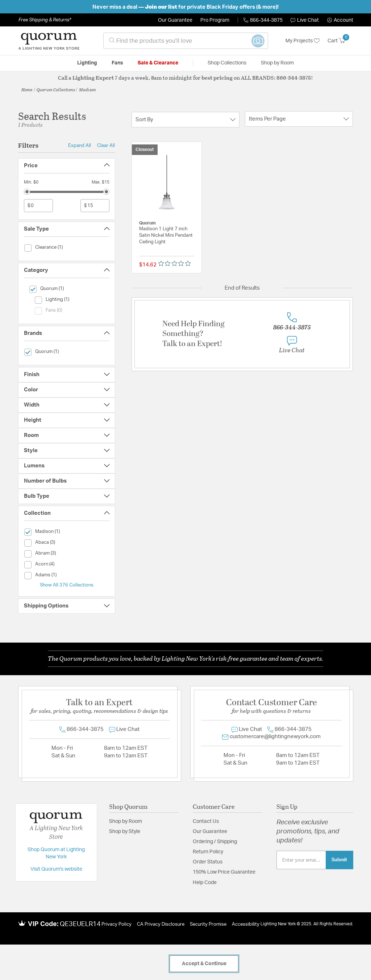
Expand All (80, 146)
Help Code (205, 883)
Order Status (208, 862)
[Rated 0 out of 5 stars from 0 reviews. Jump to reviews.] (176, 263)
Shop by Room (126, 821)
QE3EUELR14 (80, 924)
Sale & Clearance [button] (158, 63)
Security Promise (208, 924)
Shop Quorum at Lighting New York (56, 853)
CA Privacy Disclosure (161, 924)
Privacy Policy (116, 924)
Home (27, 89)
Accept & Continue (204, 964)
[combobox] (186, 41)
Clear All (106, 146)
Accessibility (246, 924)
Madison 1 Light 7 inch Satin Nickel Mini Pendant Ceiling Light (166, 235)
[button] (340, 20)
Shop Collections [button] (227, 63)
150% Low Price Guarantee (224, 872)
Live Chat (305, 20)
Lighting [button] (87, 63)
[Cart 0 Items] (340, 41)
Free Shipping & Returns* (45, 20)
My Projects (303, 41)
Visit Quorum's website (56, 869)
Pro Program (215, 20)
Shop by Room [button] (277, 63)
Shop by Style (125, 832)
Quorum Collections (56, 89)
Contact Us (206, 821)
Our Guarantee (175, 20)
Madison (87, 89)
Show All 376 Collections (67, 585)
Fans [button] (117, 63)
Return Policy (208, 852)
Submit (339, 860)
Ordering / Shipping (215, 842)
